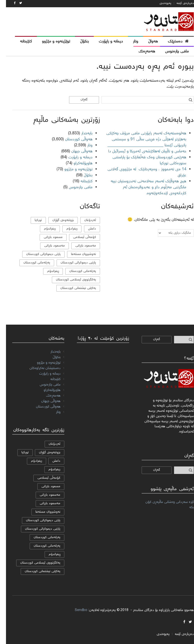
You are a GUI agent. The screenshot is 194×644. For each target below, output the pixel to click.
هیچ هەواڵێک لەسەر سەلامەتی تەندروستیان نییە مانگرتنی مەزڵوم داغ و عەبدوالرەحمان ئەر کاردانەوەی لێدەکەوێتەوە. (143, 187)
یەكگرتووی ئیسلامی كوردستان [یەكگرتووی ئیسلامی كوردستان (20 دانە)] (70, 280)
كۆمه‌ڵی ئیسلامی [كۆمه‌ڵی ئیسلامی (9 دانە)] (79, 237)
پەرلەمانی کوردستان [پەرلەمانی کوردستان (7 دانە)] (77, 271)
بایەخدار (81, 133)
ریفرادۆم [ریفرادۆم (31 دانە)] (66, 229)
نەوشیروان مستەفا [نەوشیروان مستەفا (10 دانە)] (78, 254)
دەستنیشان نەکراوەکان (39, 368)
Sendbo (75, 610)
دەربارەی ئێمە (179, 3)
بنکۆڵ (82, 175)
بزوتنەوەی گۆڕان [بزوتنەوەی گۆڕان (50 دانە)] (57, 220)
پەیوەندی (159, 3)
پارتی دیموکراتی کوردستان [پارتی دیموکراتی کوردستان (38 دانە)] (37, 254)
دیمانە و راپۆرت (74, 157)
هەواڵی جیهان (76, 151)
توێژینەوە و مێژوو (72, 169)
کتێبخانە (81, 181)
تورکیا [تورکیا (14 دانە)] (32, 220)
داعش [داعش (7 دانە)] (86, 229)
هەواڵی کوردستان (73, 139)
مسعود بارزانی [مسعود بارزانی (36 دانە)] (47, 237)
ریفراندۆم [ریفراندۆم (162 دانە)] (44, 229)
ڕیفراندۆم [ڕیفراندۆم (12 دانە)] (47, 271)
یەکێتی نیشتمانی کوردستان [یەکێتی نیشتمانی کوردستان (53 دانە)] (72, 288)
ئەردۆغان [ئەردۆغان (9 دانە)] (84, 220)
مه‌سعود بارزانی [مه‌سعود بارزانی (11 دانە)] (80, 246)
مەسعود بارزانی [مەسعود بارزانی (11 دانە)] (48, 246)
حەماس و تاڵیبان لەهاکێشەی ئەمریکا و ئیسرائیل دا (141, 151)
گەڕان (78, 100)
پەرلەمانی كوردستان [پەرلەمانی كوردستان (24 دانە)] (31, 263)
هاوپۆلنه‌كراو (77, 163)
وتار (84, 145)
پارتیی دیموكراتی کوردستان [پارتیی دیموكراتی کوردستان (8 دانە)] (72, 263)
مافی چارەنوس (75, 187)
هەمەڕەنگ (47, 396)
